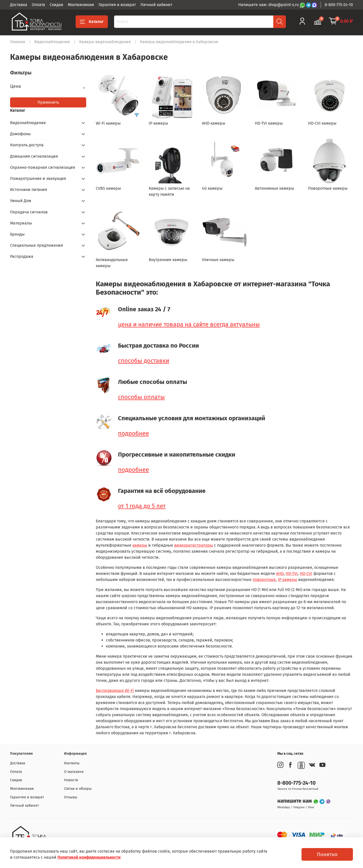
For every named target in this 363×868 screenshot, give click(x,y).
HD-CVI (306, 573)
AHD (280, 573)
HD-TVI (292, 573)
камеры (140, 545)
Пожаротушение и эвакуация (38, 178)
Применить (48, 102)
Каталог (92, 22)
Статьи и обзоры (78, 789)
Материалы (21, 223)
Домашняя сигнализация (34, 156)
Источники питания (29, 190)
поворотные (264, 580)
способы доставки (144, 361)
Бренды (17, 234)
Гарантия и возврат (117, 5)
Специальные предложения (37, 245)
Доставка (19, 5)
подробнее (133, 433)
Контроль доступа (27, 145)
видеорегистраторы (194, 545)
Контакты (72, 763)
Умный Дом (21, 201)
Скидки (56, 5)
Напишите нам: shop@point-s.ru (269, 5)
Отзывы (71, 797)
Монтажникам (81, 5)
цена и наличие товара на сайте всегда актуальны (189, 324)
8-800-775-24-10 (339, 5)
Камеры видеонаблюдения (105, 42)
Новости (71, 780)
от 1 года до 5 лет (142, 506)
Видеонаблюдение (52, 42)
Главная (18, 42)
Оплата (38, 5)
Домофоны (20, 134)
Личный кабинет (156, 5)
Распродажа (22, 256)
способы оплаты (141, 397)
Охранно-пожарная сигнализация (43, 167)
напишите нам (295, 801)
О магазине (74, 772)
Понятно (327, 854)
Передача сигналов (29, 212)
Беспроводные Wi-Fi (115, 691)
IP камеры (288, 580)
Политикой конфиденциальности (89, 857)
